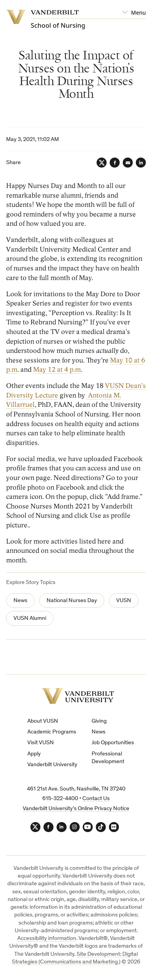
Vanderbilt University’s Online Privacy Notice (76, 809)
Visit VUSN (41, 743)
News (20, 601)
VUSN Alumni (30, 618)
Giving (99, 721)
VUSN (124, 601)
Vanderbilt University (52, 765)
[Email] (128, 163)
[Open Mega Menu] (134, 13)
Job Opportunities (113, 743)
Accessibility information (47, 939)
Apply (34, 754)
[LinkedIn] (141, 163)
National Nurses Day (72, 601)
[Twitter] (102, 163)
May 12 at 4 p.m (57, 370)
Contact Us (96, 799)
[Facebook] (115, 163)
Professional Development (108, 758)
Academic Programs (52, 732)
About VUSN (43, 721)
